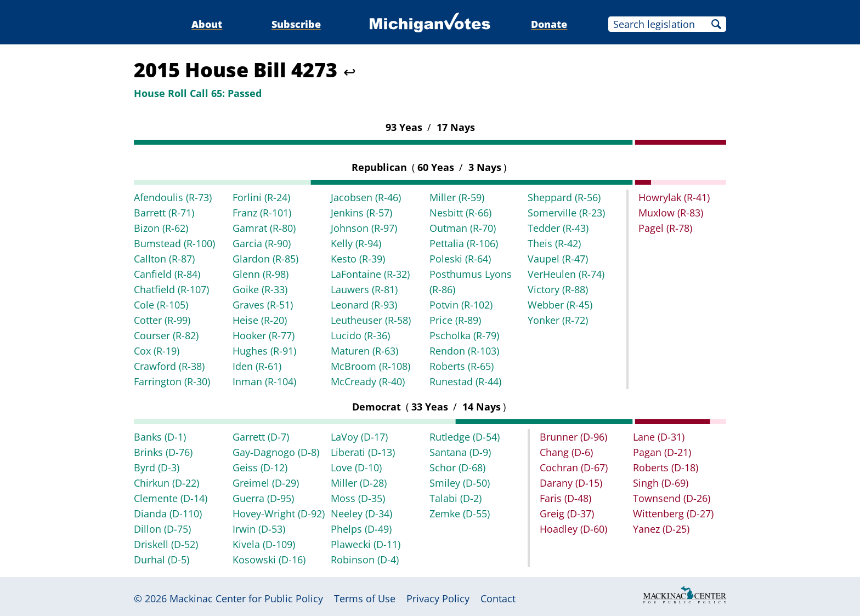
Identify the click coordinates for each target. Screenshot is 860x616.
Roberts (462, 366)
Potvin (461, 305)
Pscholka (464, 335)
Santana (460, 452)
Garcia (262, 243)
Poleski (460, 259)
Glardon (265, 259)
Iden (257, 366)
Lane (659, 437)
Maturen (364, 351)
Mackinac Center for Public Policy (246, 598)
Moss (358, 498)
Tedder (558, 228)
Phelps (361, 529)
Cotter (162, 320)
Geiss (260, 467)
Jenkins (361, 213)
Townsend (672, 498)
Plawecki (366, 544)
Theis (554, 243)
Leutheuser (371, 320)
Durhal (162, 560)
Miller (457, 197)
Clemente (171, 498)
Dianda (168, 514)
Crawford (169, 366)
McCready (368, 381)
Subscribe (296, 24)
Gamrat (264, 228)
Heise (260, 320)
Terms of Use (365, 598)
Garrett (261, 437)
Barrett (164, 213)
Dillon (162, 529)
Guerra (263, 498)
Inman (264, 381)
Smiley (460, 483)
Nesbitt (460, 213)
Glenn (261, 274)
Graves (263, 305)
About (207, 24)
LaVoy (359, 437)
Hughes (264, 351)
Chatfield (171, 289)
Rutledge (465, 437)
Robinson (365, 560)
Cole (161, 305)
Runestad (465, 381)
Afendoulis (173, 197)
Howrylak (674, 197)
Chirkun (166, 483)
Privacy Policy (438, 598)
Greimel (266, 483)
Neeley (361, 514)
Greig (567, 514)
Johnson (364, 228)
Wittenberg (673, 514)
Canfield (167, 274)
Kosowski (269, 560)
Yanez (661, 529)
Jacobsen (366, 197)
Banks (160, 437)
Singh (661, 483)
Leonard (364, 305)
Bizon (161, 228)
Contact (498, 598)
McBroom (370, 366)
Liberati (363, 452)
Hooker (264, 335)
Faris (565, 498)
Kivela (264, 544)
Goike (260, 289)
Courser (166, 335)
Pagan (662, 452)
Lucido (360, 335)
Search (716, 24)
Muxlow (671, 213)
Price (455, 320)
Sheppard (564, 197)
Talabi (456, 498)
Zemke (460, 514)
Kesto (358, 259)
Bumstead (174, 243)
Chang (566, 452)
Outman (463, 228)
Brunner (573, 437)
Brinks (163, 452)
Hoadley (573, 529)
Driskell (166, 544)
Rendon (464, 351)
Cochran (574, 467)
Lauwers (364, 289)
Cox (157, 351)
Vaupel (558, 259)
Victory (558, 289)
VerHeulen (566, 274)
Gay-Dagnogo (276, 452)
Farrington (172, 381)
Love (356, 467)
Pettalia (464, 243)
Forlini (261, 197)
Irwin (259, 529)
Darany (571, 483)
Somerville (566, 213)
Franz (262, 213)
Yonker (558, 320)
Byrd (157, 467)
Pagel (665, 228)
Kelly (356, 243)
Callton (164, 259)
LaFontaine (370, 274)
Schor (457, 467)
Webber (560, 305)
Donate (549, 24)
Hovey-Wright (279, 514)
